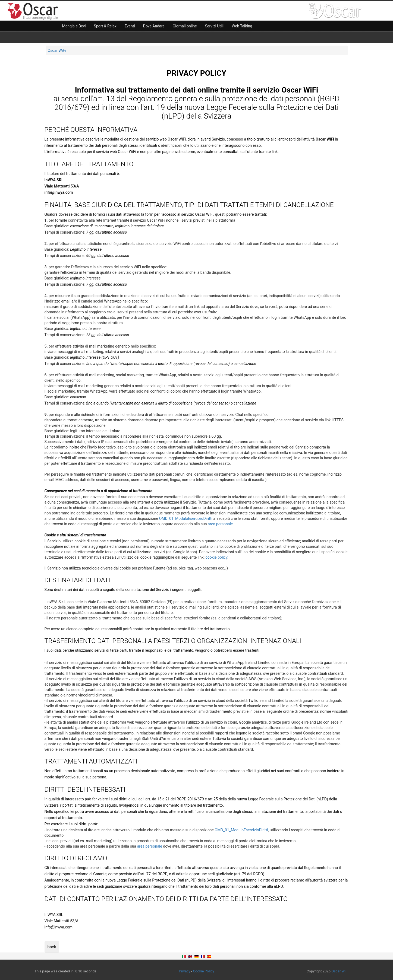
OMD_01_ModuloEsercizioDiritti (186, 518)
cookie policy (217, 557)
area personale (220, 524)
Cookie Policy (204, 971)
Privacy (184, 971)
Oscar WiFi (57, 50)
